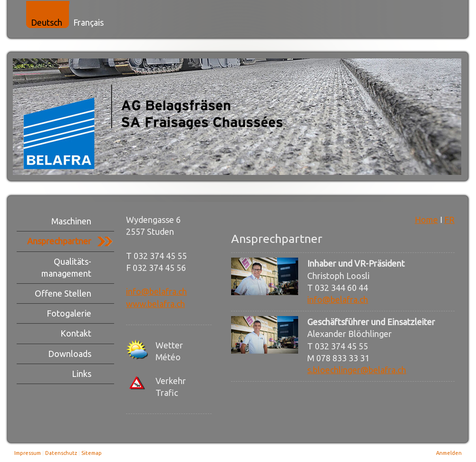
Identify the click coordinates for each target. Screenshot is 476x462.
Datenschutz (61, 453)
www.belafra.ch (155, 304)
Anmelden (449, 453)
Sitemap (92, 453)
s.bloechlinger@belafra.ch (357, 370)
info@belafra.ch (156, 291)
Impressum (28, 453)
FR (449, 220)
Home (426, 220)
